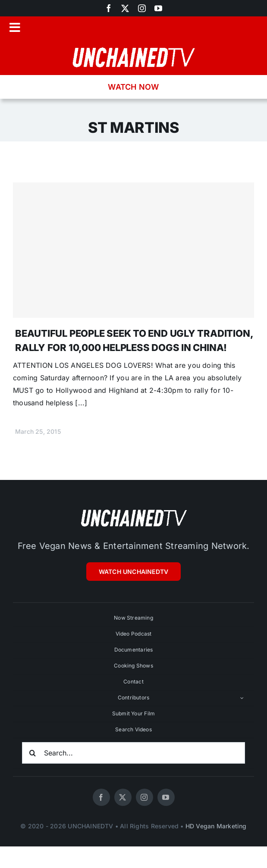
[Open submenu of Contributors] (242, 698)
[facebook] (109, 8)
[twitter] (125, 8)
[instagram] (142, 8)
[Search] (33, 753)
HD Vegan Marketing (216, 826)
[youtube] (158, 8)
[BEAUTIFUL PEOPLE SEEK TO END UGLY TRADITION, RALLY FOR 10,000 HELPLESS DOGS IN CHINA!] (133, 250)
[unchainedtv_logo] (134, 47)
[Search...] (133, 753)
